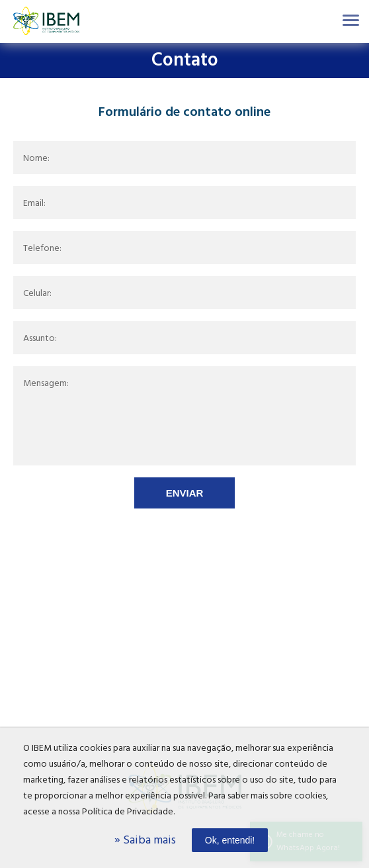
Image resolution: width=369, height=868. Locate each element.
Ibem (46, 22)
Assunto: (40, 339)
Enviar (185, 493)
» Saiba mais (145, 841)
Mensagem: (46, 384)
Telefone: (42, 249)
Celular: (37, 294)
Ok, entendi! (230, 840)
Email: (34, 204)
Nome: (36, 159)
